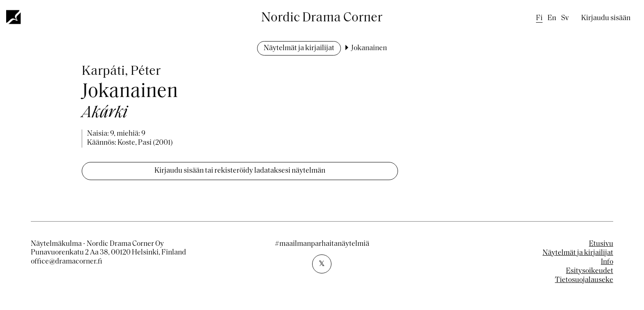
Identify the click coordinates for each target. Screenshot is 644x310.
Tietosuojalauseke (584, 280)
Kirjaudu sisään (606, 18)
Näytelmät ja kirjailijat (299, 48)
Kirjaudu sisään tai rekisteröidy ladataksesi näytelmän (240, 171)
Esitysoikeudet (590, 271)
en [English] (552, 18)
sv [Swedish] (565, 18)
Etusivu (601, 244)
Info (607, 262)
